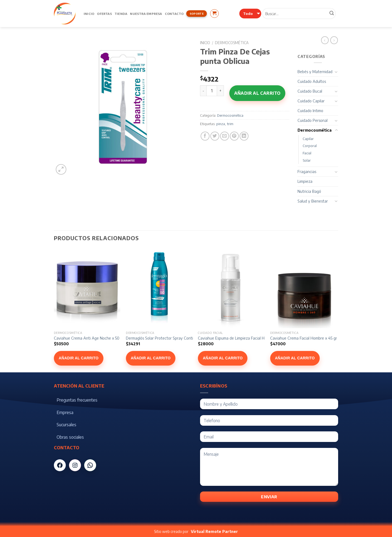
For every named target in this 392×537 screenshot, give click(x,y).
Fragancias (307, 171)
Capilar (308, 139)
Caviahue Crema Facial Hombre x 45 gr (304, 338)
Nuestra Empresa (146, 14)
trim (230, 124)
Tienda (121, 14)
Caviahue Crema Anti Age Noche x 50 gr (89, 338)
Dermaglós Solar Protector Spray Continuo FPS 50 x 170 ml (177, 338)
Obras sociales (70, 437)
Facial (307, 153)
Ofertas (104, 14)
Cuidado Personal (313, 120)
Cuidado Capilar (311, 101)
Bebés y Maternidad (315, 71)
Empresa (65, 412)
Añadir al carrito (257, 93)
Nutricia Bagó (309, 191)
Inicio (89, 14)
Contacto (174, 14)
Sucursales (66, 425)
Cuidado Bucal (310, 91)
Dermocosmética (232, 43)
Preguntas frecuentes (77, 400)
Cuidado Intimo (310, 110)
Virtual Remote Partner (214, 531)
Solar (307, 160)
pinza (221, 124)
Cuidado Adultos (312, 81)
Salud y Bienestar (313, 201)
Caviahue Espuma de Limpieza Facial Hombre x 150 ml (244, 338)
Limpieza (305, 181)
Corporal (310, 146)
